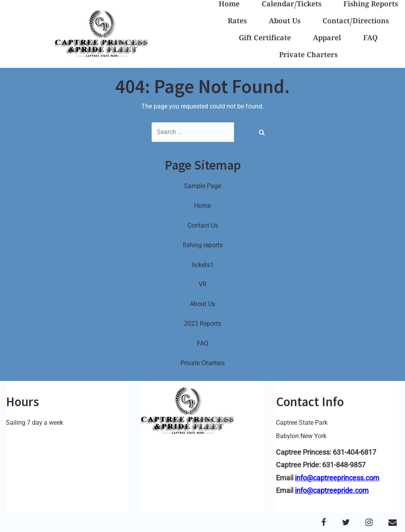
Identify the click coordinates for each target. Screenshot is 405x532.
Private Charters (308, 56)
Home (202, 206)
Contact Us (203, 225)
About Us (285, 22)
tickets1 (203, 265)
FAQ (370, 39)
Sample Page (202, 186)
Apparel (327, 39)
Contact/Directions (356, 22)
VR (202, 284)
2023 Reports (202, 324)
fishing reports (203, 245)
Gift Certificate (265, 39)
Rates (237, 22)
